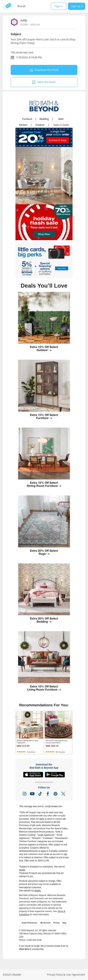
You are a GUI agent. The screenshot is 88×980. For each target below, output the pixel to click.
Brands (22, 6)
